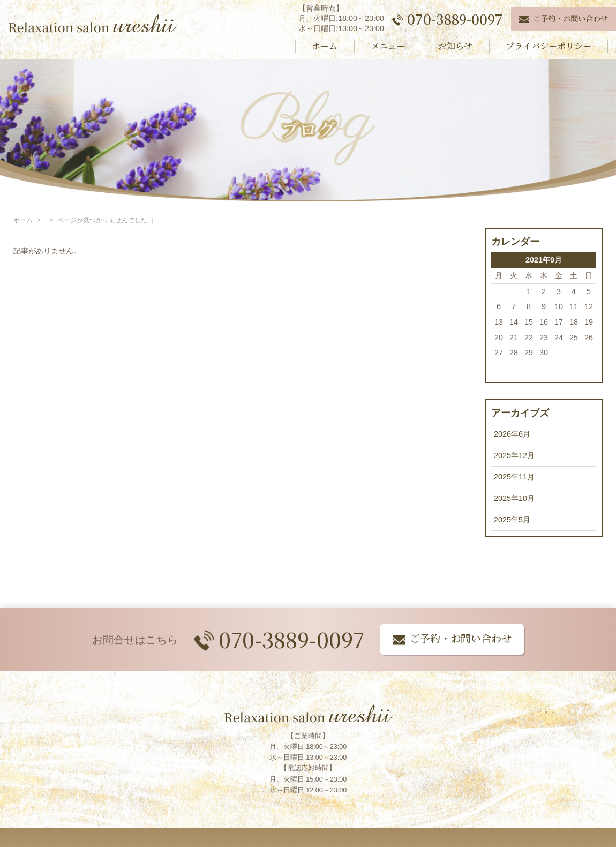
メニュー (388, 46)
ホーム (325, 46)
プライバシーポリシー (549, 46)
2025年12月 (514, 455)
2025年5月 (512, 520)
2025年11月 (514, 477)
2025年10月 (514, 498)
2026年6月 (512, 434)
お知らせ (455, 46)
